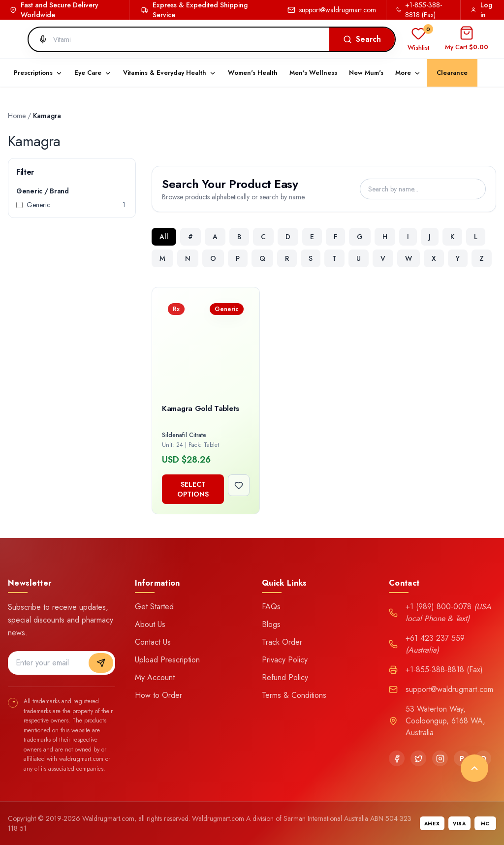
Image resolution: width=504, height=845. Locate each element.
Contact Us (153, 642)
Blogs (271, 624)
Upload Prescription (167, 660)
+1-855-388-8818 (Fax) (419, 10)
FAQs (271, 607)
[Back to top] (474, 768)
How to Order (158, 695)
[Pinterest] (462, 758)
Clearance (452, 73)
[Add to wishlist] (239, 485)
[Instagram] (440, 758)
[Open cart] (467, 39)
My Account (155, 677)
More (408, 73)
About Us (150, 624)
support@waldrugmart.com (332, 10)
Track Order (282, 642)
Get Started (154, 607)
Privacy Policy (285, 660)
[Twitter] (418, 758)
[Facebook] (397, 758)
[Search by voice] (39, 39)
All (164, 237)
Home (17, 116)
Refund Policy (285, 677)
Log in (481, 10)
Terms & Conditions (294, 695)
